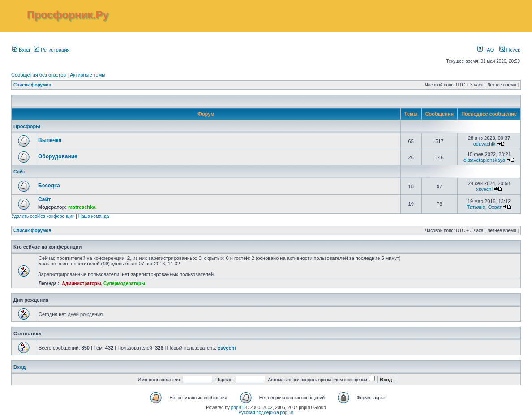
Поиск (510, 50)
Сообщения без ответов (39, 75)
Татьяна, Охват (485, 207)
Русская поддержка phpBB (266, 413)
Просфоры (27, 126)
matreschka (82, 207)
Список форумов (32, 85)
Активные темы (88, 75)
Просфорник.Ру (68, 15)
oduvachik (485, 144)
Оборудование (58, 156)
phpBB (238, 408)
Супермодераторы (124, 283)
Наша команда (94, 216)
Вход (21, 50)
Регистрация (52, 50)
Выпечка (50, 140)
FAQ (486, 50)
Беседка (49, 186)
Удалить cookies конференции (43, 216)
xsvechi (484, 189)
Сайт (19, 172)
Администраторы (81, 283)
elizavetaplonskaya (484, 160)
